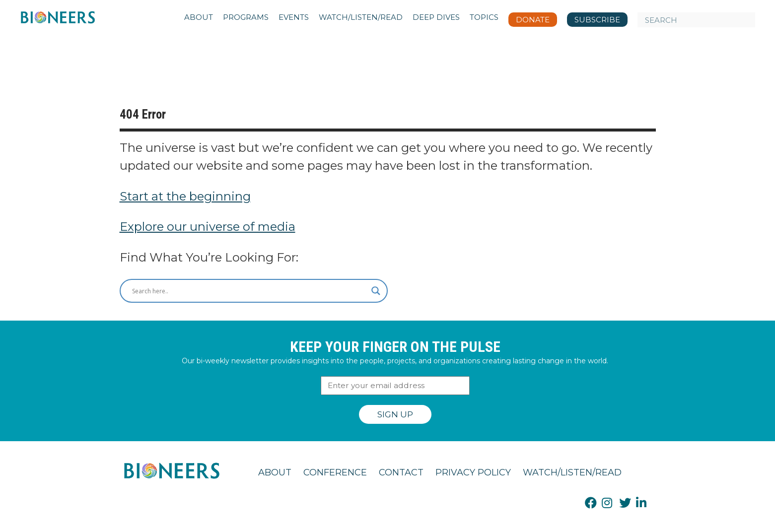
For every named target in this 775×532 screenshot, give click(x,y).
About (275, 472)
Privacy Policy (473, 472)
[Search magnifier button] (376, 291)
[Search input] (249, 291)
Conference (335, 472)
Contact (401, 472)
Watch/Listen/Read (572, 472)
